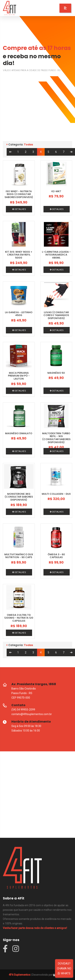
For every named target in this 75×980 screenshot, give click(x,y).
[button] (65, 8)
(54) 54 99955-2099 (23, 710)
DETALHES (19, 209)
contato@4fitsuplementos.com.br (32, 714)
